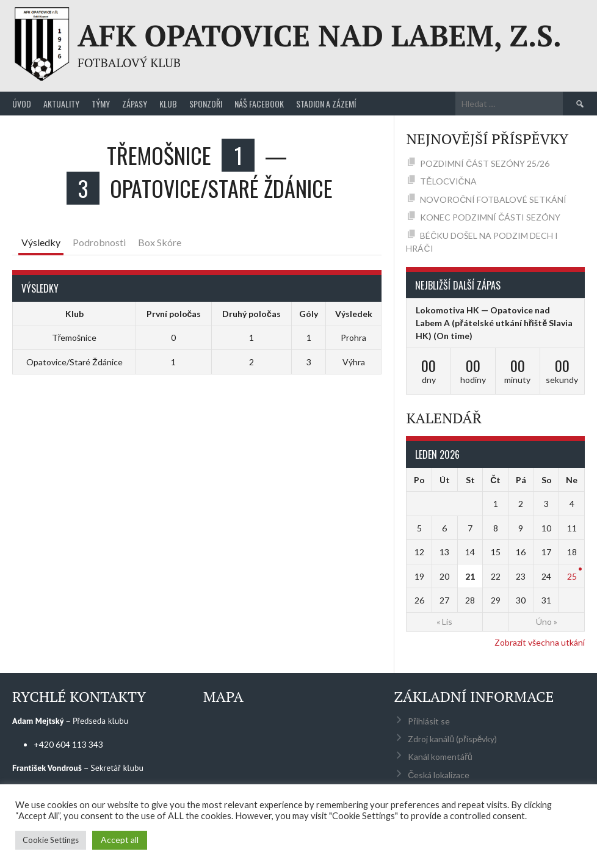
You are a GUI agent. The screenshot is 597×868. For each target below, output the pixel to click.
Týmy (101, 104)
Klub (168, 104)
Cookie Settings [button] (51, 840)
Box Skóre (160, 242)
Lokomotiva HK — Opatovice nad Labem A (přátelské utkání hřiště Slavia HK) (494, 323)
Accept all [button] (120, 840)
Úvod (22, 104)
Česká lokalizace (439, 775)
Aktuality (61, 104)
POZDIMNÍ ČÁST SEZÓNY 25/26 (485, 163)
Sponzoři (206, 104)
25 (572, 576)
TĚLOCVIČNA (448, 181)
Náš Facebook (259, 104)
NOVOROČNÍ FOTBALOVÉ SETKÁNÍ (493, 199)
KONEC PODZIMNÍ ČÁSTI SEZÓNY (490, 217)
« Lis (444, 622)
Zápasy (135, 104)
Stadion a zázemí (326, 104)
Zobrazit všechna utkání (540, 642)
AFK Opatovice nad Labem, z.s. (320, 35)
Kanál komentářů (440, 757)
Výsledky (41, 242)
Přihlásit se (429, 721)
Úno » (547, 622)
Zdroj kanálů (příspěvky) (452, 739)
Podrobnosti (99, 242)
